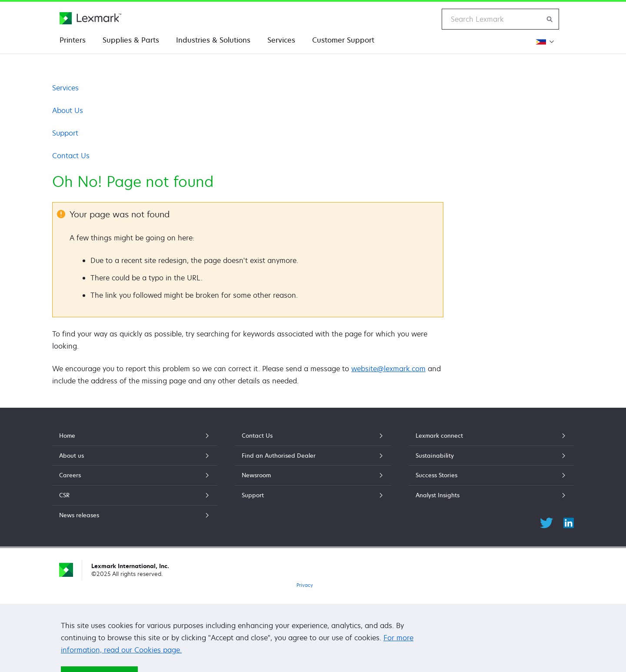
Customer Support (343, 40)
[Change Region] (545, 42)
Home (135, 436)
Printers (73, 40)
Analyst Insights (491, 495)
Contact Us (71, 156)
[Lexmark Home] (90, 18)
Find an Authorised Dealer (313, 456)
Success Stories (491, 475)
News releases (135, 515)
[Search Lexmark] (550, 19)
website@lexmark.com (388, 369)
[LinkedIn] (569, 522)
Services (281, 40)
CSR (135, 495)
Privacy (305, 585)
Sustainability (491, 456)
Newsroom (313, 475)
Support (65, 133)
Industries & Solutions (213, 40)
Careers (135, 475)
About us (135, 456)
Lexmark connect (491, 436)
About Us (68, 110)
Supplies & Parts (131, 40)
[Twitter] (546, 522)
